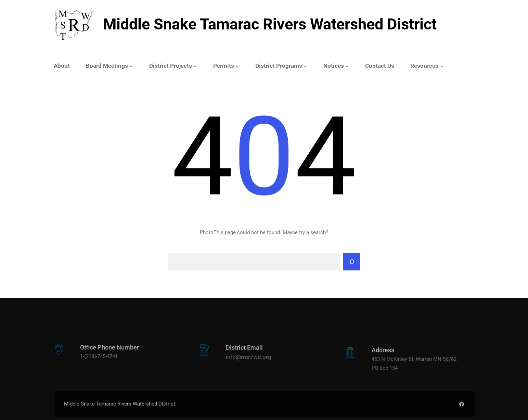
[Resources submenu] (442, 66)
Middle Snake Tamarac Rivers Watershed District (270, 24)
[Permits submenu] (237, 66)
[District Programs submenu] (305, 66)
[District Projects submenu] (195, 66)
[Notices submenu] (347, 66)
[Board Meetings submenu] (131, 66)
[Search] (352, 262)
